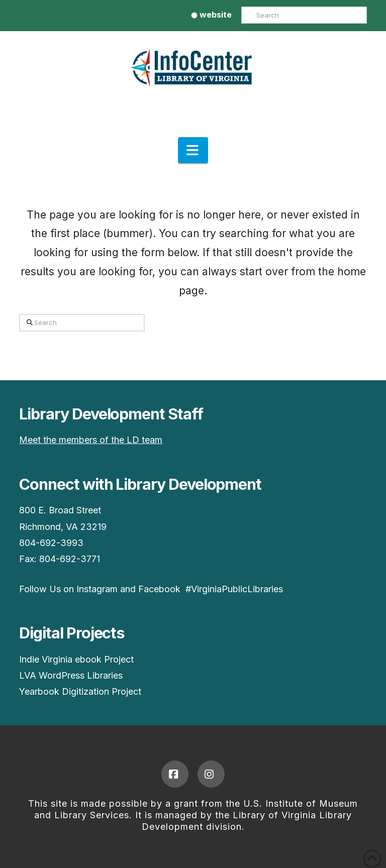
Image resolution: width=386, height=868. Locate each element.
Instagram (97, 589)
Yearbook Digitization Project (80, 691)
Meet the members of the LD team (91, 440)
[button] (193, 150)
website (211, 15)
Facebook (159, 589)
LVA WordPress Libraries (71, 675)
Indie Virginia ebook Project (76, 659)
